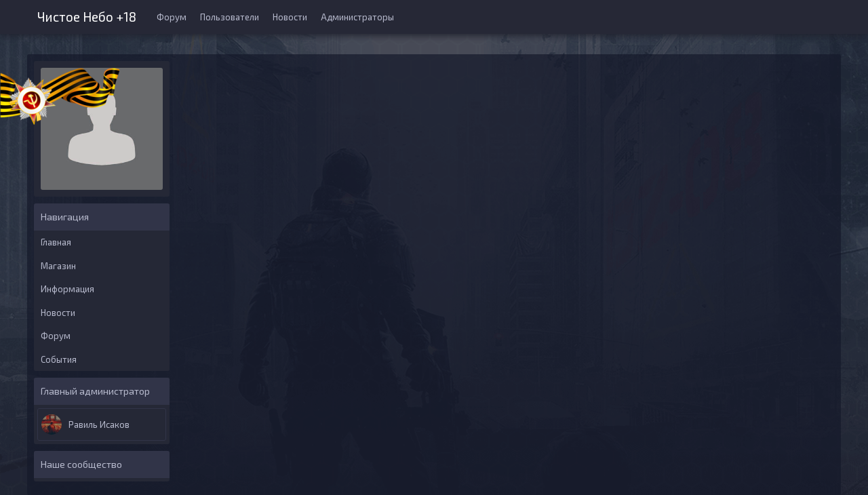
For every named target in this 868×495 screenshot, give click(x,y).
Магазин (58, 266)
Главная (56, 242)
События (59, 359)
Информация (67, 289)
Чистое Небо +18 (87, 15)
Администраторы (357, 17)
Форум (172, 17)
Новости (290, 17)
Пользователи (230, 17)
